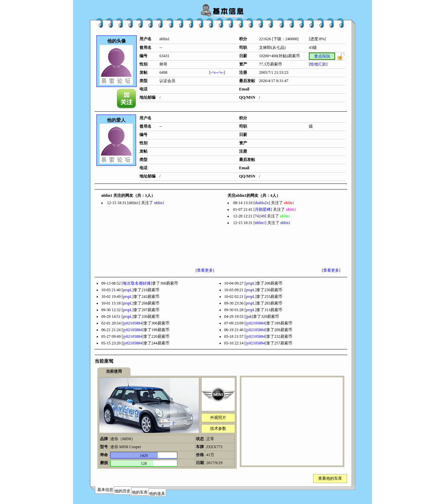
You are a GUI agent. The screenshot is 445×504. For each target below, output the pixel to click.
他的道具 (157, 494)
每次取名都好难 (137, 283)
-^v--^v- (217, 72)
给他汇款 (318, 64)
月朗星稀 (263, 209)
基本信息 (105, 490)
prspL (250, 283)
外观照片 (218, 418)
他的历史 (123, 491)
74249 (260, 216)
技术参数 (218, 429)
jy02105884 (132, 323)
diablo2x (262, 203)
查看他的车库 (330, 478)
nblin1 (159, 203)
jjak (249, 316)
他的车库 (140, 492)
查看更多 (205, 270)
